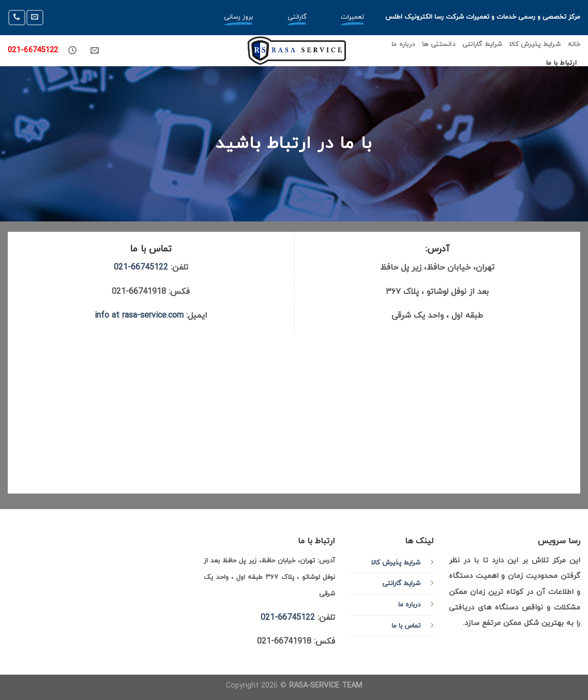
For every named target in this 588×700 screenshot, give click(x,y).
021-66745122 (33, 50)
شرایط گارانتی (482, 44)
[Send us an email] (35, 17)
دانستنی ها (439, 44)
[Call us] (17, 17)
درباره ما (403, 44)
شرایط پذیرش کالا (535, 44)
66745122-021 (141, 267)
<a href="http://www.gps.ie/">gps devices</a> (294, 411)
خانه (574, 44)
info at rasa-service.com (139, 316)
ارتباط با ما (561, 63)
